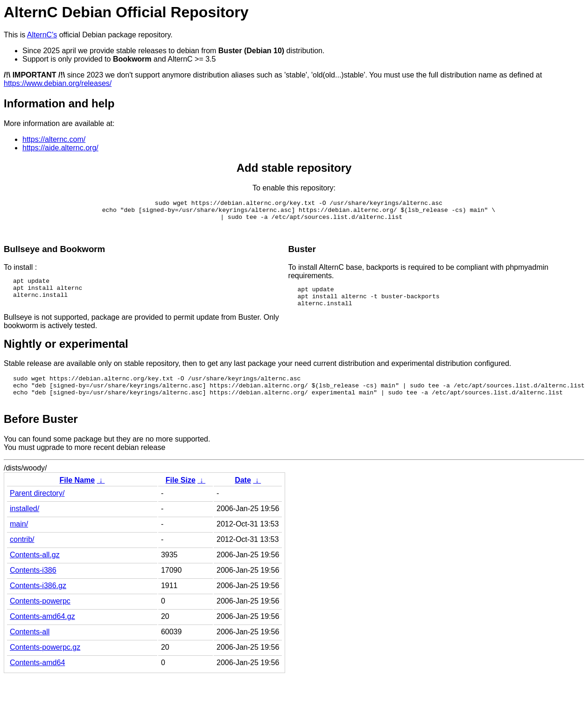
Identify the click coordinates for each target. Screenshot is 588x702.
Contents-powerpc (40, 618)
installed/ (24, 525)
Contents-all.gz (35, 572)
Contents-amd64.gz (42, 633)
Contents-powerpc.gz (45, 664)
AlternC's (42, 35)
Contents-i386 (33, 587)
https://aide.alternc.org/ (60, 148)
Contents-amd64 (37, 679)
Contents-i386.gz (38, 602)
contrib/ (22, 556)
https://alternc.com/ (54, 139)
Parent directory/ (37, 510)
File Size (181, 497)
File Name (77, 497)
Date (243, 497)
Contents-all (30, 649)
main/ (19, 541)
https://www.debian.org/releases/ (58, 83)
